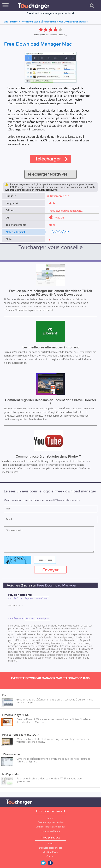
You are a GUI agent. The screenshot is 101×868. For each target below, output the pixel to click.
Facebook (53, 863)
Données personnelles (51, 848)
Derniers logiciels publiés (51, 822)
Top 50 (51, 818)
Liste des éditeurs (51, 831)
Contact (50, 856)
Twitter (45, 863)
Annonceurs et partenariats (50, 827)
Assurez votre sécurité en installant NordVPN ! (32, 190)
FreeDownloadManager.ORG (66, 211)
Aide (51, 844)
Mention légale (50, 852)
